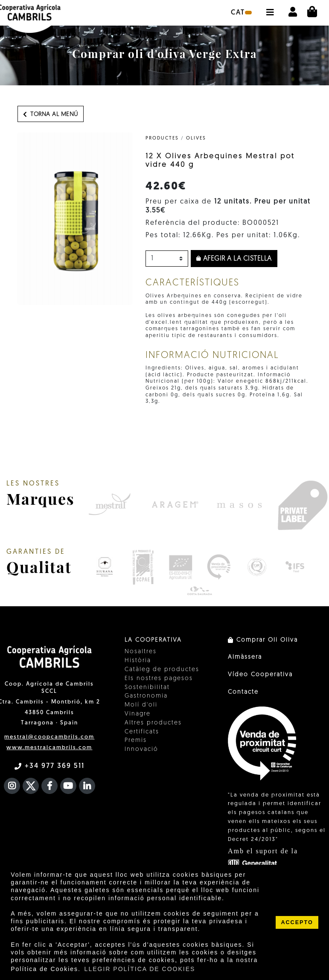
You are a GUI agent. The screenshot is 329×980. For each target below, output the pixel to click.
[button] (270, 8)
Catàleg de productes (162, 670)
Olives (196, 138)
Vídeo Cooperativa (260, 675)
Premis (136, 740)
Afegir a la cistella (234, 259)
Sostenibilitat (147, 688)
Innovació (141, 749)
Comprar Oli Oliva (263, 640)
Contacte (243, 692)
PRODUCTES (162, 138)
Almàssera (245, 657)
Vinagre (138, 714)
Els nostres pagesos (159, 679)
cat (241, 13)
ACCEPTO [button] (297, 922)
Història (138, 661)
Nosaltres (141, 652)
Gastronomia (146, 696)
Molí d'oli (141, 705)
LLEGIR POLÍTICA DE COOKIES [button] (140, 969)
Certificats (142, 732)
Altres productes (153, 723)
